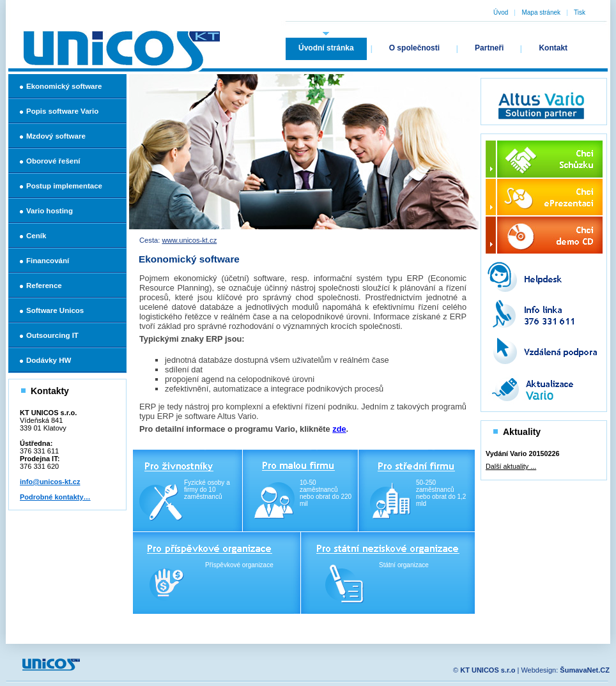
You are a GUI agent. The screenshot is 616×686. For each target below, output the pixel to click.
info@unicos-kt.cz (50, 482)
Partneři (489, 48)
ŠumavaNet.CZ (585, 670)
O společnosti (414, 48)
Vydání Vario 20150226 (522, 454)
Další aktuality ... (511, 466)
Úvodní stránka (326, 48)
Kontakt (553, 48)
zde (339, 429)
